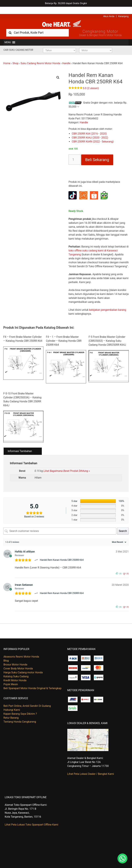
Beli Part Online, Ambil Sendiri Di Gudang (27, 700)
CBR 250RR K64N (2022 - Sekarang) (93, 136)
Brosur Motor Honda (15, 659)
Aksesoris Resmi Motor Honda (21, 651)
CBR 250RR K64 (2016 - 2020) (89, 128)
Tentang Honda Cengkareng (20, 716)
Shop (15, 58)
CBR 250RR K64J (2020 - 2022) (90, 132)
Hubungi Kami (12, 704)
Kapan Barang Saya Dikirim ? (20, 708)
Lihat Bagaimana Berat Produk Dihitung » (67, 465)
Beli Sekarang (97, 154)
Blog (6, 655)
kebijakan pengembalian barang (108, 304)
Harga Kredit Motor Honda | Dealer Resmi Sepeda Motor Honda (66, 17)
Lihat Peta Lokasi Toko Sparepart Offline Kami (32, 819)
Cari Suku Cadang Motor (18, 44)
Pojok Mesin (11, 679)
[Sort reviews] (119, 536)
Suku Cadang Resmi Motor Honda (40, 58)
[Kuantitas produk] (74, 154)
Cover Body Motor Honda (18, 663)
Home (7, 58)
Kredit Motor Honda (15, 675)
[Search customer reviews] (60, 525)
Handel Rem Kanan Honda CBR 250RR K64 (62, 554)
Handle (66, 58)
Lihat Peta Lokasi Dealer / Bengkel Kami (91, 768)
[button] (8, 37)
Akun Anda (109, 9)
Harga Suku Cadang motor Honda (23, 667)
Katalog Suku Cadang (16, 671)
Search (123, 525)
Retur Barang (11, 712)
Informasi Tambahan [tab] (20, 445)
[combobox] (38, 27)
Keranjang (123, 9)
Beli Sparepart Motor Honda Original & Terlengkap (32, 682)
